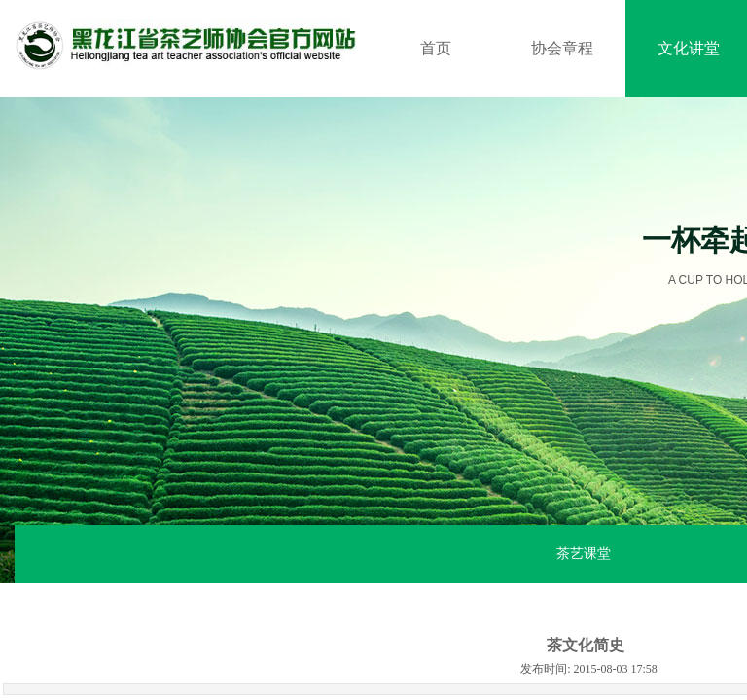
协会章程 (562, 48)
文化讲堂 (689, 48)
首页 (436, 48)
